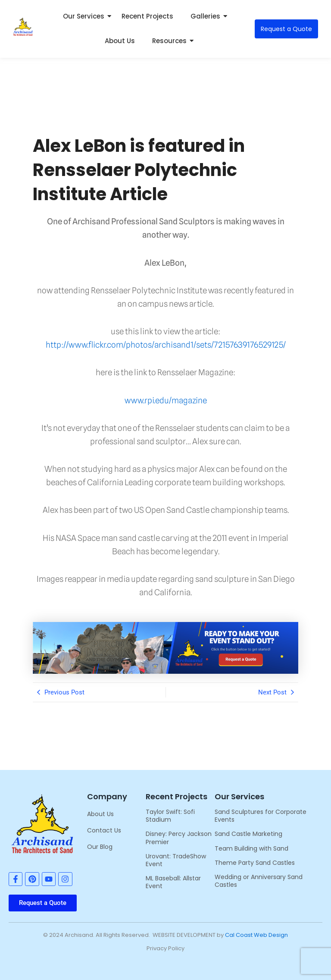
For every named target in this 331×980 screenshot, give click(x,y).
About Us (120, 41)
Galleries (208, 16)
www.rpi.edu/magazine (166, 400)
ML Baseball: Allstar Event (173, 882)
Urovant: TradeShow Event (176, 860)
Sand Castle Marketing (248, 834)
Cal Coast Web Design (256, 935)
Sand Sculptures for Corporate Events (261, 816)
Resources (172, 41)
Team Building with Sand (251, 848)
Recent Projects (147, 16)
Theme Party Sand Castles (255, 863)
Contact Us (104, 830)
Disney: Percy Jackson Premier (179, 838)
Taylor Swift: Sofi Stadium (170, 816)
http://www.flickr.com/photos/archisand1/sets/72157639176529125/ (166, 345)
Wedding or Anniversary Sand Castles (259, 881)
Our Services (86, 16)
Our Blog (100, 847)
